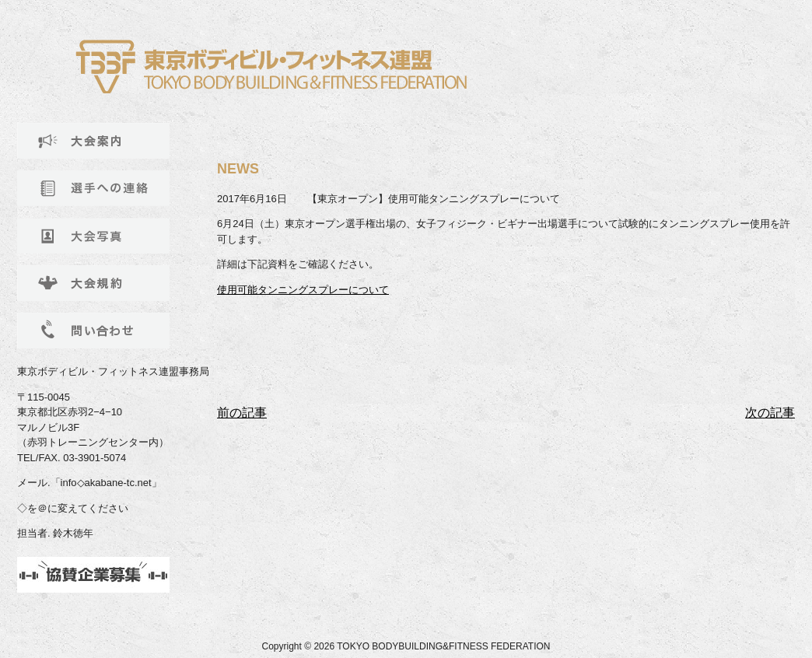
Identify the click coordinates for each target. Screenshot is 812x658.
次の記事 (770, 413)
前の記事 (242, 413)
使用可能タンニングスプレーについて (303, 290)
